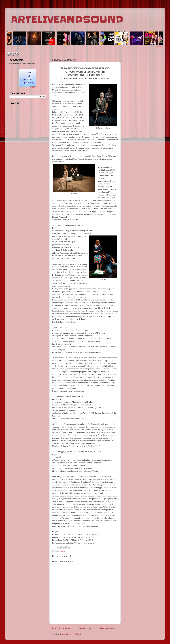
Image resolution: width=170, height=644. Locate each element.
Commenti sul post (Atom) (70, 634)
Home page (85, 628)
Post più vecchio (109, 628)
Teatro (63, 551)
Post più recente (61, 628)
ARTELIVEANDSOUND (67, 20)
